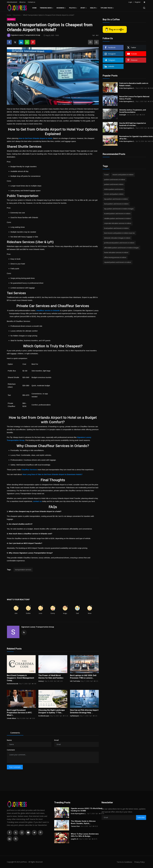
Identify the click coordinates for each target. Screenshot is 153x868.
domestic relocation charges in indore (117, 238)
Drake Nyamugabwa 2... (127, 88)
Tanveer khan (75, 826)
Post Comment (15, 767)
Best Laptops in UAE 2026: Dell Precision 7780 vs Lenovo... (83, 677)
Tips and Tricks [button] (107, 8)
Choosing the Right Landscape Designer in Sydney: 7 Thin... (52, 711)
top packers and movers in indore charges (119, 209)
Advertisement (12, 2)
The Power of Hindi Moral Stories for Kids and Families (51, 677)
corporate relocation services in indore (118, 223)
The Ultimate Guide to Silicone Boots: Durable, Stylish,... (83, 822)
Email (56, 740)
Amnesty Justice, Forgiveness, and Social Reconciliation (133, 111)
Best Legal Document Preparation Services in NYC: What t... (19, 713)
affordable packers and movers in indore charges (121, 248)
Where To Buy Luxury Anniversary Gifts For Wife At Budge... (85, 835)
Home (34, 8)
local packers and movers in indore (116, 228)
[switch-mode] (145, 2)
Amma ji (41, 681)
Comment (11, 750)
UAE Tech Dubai (75, 681)
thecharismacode (13, 684)
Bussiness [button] (61, 8)
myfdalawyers (75, 716)
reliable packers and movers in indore (117, 218)
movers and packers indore (114, 194)
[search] (144, 8)
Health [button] (94, 8)
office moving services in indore (115, 257)
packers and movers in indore (115, 179)
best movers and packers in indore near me (119, 233)
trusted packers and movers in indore (117, 214)
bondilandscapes (44, 716)
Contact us (32, 2)
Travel (106, 175)
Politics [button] (73, 8)
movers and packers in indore (123, 175)
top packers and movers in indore (116, 199)
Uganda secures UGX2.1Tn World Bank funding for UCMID (87, 810)
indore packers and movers (114, 189)
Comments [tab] (15, 733)
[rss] (16, 839)
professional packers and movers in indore (119, 243)
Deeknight (123, 115)
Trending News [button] (47, 8)
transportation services (23, 570)
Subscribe (141, 817)
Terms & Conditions (124, 862)
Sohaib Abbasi (11, 718)
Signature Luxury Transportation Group (38, 627)
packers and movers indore (114, 184)
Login (130, 2)
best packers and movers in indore (116, 204)
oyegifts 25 (75, 839)
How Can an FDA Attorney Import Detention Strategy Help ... (84, 711)
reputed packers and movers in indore (118, 262)
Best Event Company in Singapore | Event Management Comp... (20, 678)
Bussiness (17, 15)
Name (9, 740)
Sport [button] (84, 8)
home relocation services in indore (116, 252)
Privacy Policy (139, 862)
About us (22, 2)
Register (138, 2)
